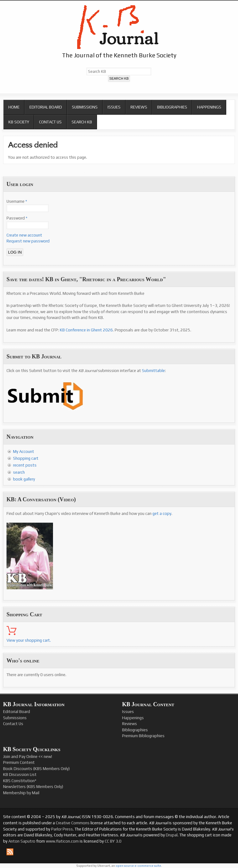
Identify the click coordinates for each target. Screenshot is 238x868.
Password (17, 218)
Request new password (28, 241)
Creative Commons (73, 823)
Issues (114, 107)
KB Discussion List (20, 775)
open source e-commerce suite (138, 866)
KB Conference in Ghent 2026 (86, 330)
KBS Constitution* (20, 781)
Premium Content (19, 762)
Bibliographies (172, 107)
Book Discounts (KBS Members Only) (36, 769)
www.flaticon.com (62, 841)
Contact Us (50, 122)
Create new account (24, 235)
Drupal (172, 835)
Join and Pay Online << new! (28, 757)
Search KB (82, 122)
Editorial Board (46, 107)
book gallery (24, 479)
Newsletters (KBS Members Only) (33, 787)
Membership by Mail (21, 793)
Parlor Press (62, 829)
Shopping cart (26, 458)
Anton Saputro (22, 841)
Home (14, 107)
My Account (24, 452)
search (19, 472)
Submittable (153, 371)
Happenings (209, 107)
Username (17, 201)
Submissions (85, 107)
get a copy (162, 514)
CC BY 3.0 (113, 841)
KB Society (19, 122)
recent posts (25, 465)
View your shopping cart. (29, 640)
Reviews (139, 107)
